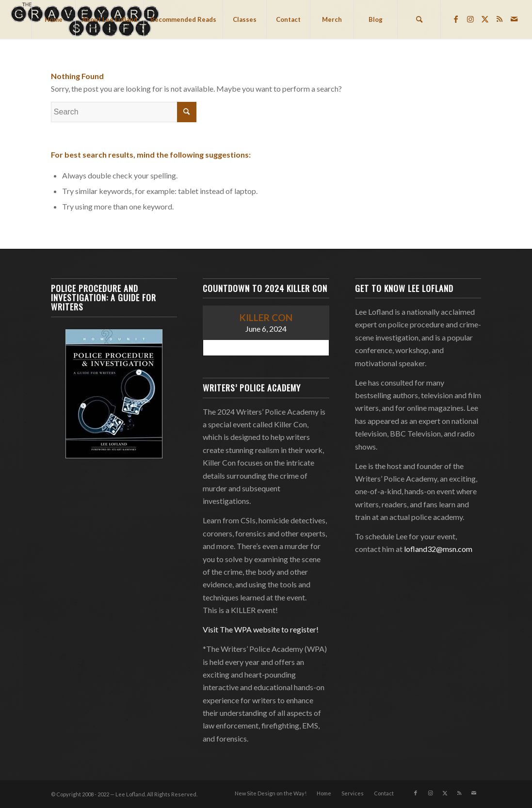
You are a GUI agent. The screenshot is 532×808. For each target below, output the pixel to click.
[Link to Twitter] (485, 19)
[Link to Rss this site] (500, 19)
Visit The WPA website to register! (261, 629)
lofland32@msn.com (438, 549)
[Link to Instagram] (470, 19)
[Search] (419, 19)
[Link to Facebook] (456, 19)
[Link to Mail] (514, 19)
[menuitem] (53, 19)
